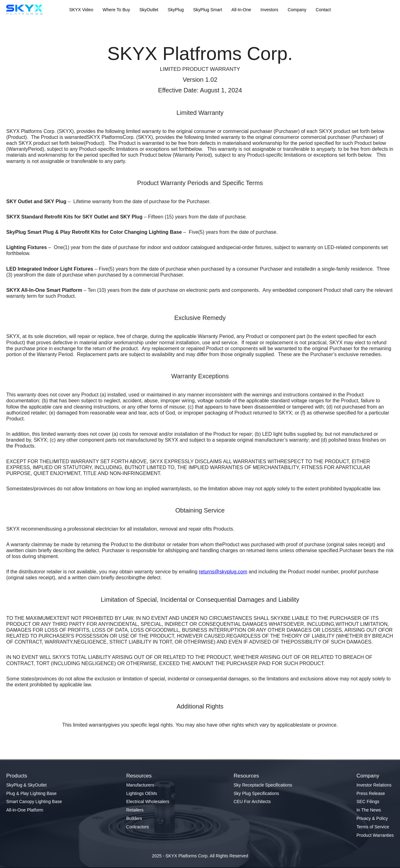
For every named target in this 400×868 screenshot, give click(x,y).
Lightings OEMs (142, 793)
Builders (134, 818)
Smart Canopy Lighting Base (34, 802)
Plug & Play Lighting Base (31, 793)
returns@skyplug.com (223, 572)
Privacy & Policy (372, 818)
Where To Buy (116, 10)
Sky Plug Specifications (256, 793)
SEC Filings (368, 802)
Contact (323, 10)
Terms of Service (373, 827)
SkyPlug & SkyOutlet (26, 785)
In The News (369, 810)
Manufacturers (140, 785)
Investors (270, 10)
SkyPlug (176, 10)
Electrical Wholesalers (148, 802)
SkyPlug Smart (208, 10)
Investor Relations (374, 785)
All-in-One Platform (25, 810)
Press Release (371, 793)
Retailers (135, 810)
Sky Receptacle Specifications (263, 785)
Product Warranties (375, 835)
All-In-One (241, 10)
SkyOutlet (149, 10)
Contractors (137, 827)
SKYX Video (81, 10)
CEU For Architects (252, 802)
